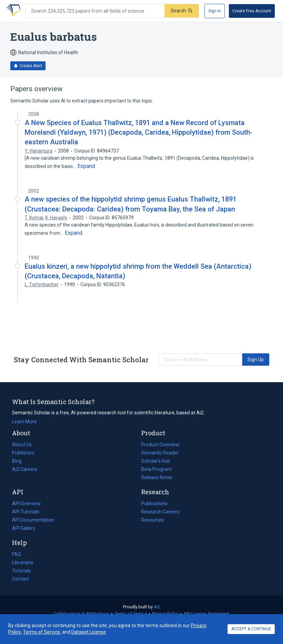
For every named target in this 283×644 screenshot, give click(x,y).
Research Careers (161, 512)
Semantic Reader (160, 453)
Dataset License (89, 632)
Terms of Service (131, 614)
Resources (153, 520)
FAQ (16, 554)
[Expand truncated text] (86, 166)
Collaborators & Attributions (82, 614)
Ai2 (157, 607)
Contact (21, 579)
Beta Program (156, 469)
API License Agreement (206, 614)
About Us (22, 445)
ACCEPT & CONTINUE (251, 629)
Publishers (23, 453)
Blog (20, 461)
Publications (154, 503)
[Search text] (95, 11)
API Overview (26, 503)
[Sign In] (215, 11)
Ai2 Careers (25, 469)
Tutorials (21, 571)
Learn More (24, 422)
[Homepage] (13, 11)
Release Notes (157, 477)
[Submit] (182, 11)
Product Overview (160, 445)
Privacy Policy (165, 614)
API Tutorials (26, 512)
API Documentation (33, 520)
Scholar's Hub (156, 461)
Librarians (23, 562)
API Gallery (24, 528)
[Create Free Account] (252, 11)
